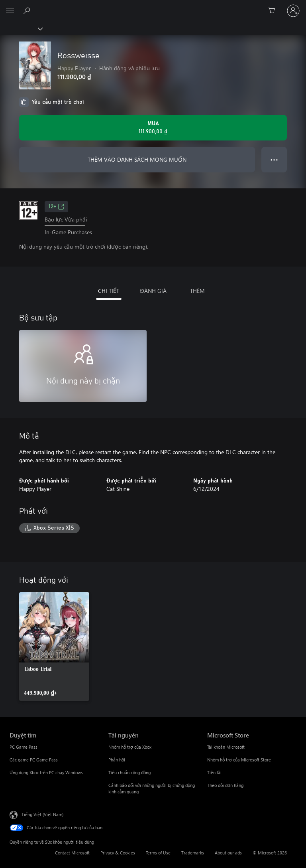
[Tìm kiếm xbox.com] (28, 10)
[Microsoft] (153, 6)
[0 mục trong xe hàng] (274, 11)
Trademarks (193, 853)
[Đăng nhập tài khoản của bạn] (293, 11)
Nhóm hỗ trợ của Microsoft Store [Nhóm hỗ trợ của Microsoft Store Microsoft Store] (239, 760)
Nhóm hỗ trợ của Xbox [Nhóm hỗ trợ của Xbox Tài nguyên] (130, 747)
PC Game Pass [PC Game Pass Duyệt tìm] (24, 747)
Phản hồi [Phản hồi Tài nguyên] (117, 760)
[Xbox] (21, 28)
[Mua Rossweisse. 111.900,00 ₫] (153, 128)
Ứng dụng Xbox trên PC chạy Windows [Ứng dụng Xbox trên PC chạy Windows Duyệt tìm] (46, 772)
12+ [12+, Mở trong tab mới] (56, 207)
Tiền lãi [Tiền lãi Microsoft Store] (214, 772)
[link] (54, 647)
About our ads (228, 853)
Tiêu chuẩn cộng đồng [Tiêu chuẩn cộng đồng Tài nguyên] (129, 772)
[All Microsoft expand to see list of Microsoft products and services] (10, 11)
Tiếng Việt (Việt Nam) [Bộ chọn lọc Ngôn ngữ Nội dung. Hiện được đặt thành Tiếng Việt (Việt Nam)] (42, 814)
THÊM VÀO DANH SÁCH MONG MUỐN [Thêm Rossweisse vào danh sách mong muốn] (137, 159)
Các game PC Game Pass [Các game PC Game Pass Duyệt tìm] (34, 760)
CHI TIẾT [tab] (109, 291)
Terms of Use (158, 853)
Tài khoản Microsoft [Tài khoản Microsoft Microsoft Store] (226, 747)
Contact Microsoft (72, 853)
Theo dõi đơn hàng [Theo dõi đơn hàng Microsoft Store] (225, 785)
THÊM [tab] (197, 291)
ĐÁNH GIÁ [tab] (153, 291)
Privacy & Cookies (118, 853)
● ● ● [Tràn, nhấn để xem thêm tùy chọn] (274, 159)
